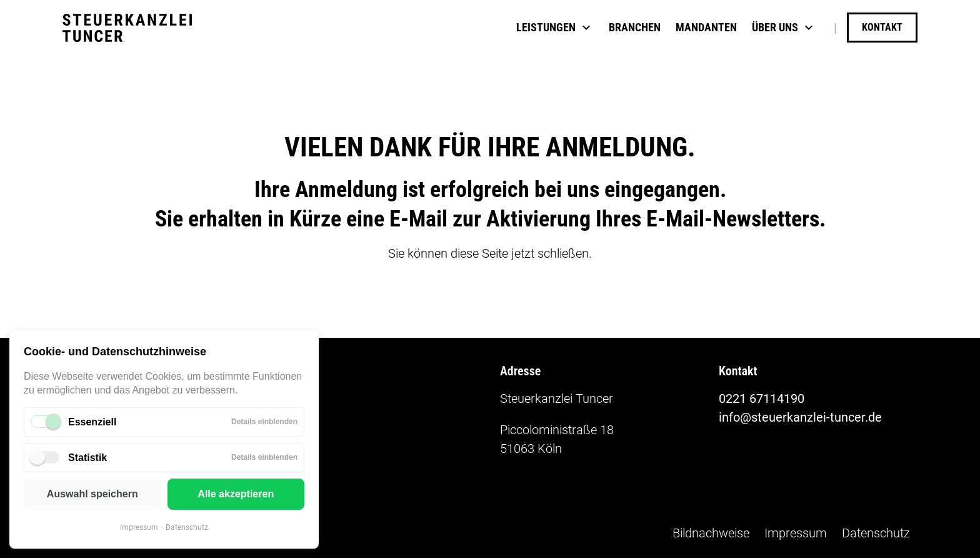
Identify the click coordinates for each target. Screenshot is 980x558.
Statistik (87, 458)
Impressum (139, 527)
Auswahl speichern (92, 494)
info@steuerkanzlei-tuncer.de (800, 417)
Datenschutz (187, 527)
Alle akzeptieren (236, 494)
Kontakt (882, 27)
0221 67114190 (762, 398)
